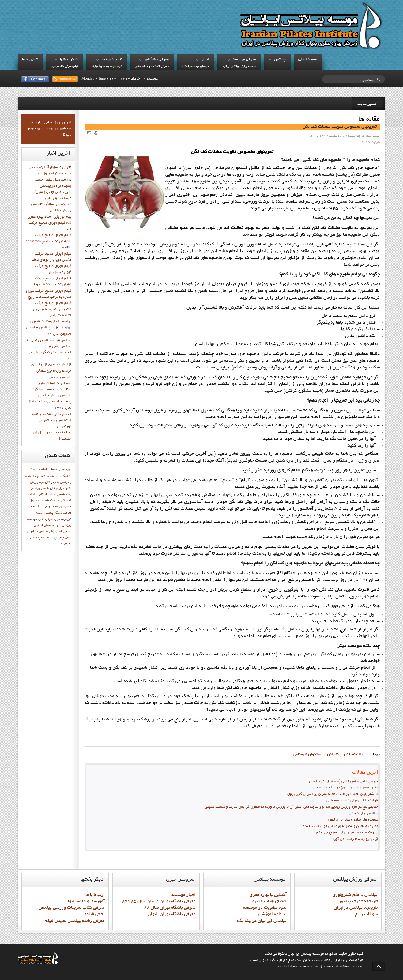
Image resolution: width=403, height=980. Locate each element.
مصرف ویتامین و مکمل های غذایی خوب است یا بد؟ (341, 826)
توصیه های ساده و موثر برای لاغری (352, 820)
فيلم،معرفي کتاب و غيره (64, 67)
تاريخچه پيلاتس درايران (356, 908)
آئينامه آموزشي (273, 914)
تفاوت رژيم (64, 488)
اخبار (205, 60)
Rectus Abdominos (44, 470)
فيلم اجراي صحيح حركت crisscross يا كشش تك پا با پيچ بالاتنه (49, 241)
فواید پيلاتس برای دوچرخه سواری (352, 801)
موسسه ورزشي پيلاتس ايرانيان (239, 67)
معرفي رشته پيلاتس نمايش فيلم (75, 921)
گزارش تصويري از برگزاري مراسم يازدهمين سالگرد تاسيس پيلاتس (51, 371)
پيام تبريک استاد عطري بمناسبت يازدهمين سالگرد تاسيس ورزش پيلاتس (52, 390)
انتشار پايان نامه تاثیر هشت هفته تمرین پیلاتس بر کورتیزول (333, 794)
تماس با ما (30, 60)
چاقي (68, 538)
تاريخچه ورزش (40, 482)
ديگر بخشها (69, 60)
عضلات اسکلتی (47, 495)
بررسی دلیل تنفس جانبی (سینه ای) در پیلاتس (343, 781)
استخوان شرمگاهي (307, 755)
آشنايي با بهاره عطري (268, 895)
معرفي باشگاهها (157, 60)
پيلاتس (280, 60)
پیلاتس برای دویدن (363, 814)
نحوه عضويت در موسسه (265, 908)
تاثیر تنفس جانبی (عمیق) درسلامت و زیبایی (346, 788)
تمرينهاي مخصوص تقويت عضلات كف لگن (340, 127)
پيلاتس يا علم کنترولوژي (355, 895)
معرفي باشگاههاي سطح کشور (152, 67)
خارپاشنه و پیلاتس (43, 488)
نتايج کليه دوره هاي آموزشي (106, 67)
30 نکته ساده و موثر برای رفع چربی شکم (347, 833)
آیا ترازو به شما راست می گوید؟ (354, 839)
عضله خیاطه (53, 501)
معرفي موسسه (244, 60)
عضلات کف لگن (355, 755)
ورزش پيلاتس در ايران (42, 532)
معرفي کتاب (46, 519)
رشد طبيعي (64, 495)
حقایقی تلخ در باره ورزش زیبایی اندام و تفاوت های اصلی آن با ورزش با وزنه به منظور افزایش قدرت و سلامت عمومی (291, 807)
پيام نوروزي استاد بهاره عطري (49, 217)
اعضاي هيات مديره (269, 901)
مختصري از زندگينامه (45, 507)
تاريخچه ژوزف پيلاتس (358, 901)
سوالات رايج (366, 914)
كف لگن (333, 755)
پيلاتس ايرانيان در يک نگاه (262, 921)
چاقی (61, 538)
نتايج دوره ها (112, 60)
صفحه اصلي (308, 60)
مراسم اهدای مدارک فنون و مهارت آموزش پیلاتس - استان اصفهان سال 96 (49, 328)
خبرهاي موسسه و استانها (195, 67)
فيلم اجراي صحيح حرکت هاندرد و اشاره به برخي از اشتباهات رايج (52, 309)
